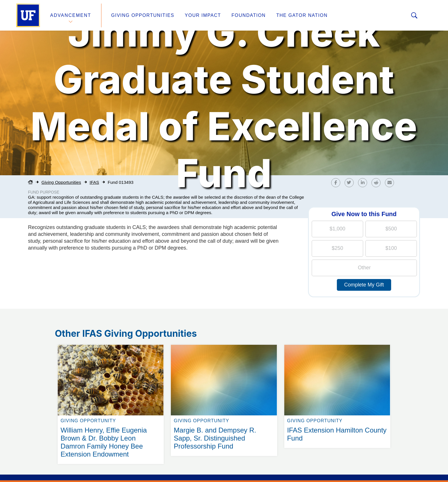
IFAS (94, 182)
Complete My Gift (364, 285)
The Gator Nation (302, 15)
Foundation (249, 15)
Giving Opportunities (143, 15)
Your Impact (203, 15)
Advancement (71, 15)
